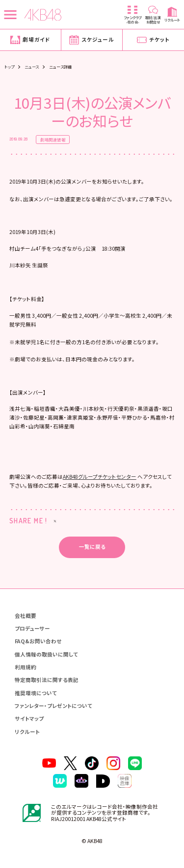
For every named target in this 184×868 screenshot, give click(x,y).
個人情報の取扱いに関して (46, 654)
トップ (9, 67)
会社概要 (26, 616)
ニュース (32, 67)
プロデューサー (32, 628)
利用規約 (26, 667)
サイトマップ (29, 718)
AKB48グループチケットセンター (100, 477)
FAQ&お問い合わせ (38, 641)
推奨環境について (36, 693)
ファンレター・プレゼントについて (53, 706)
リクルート (27, 732)
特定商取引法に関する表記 (47, 680)
